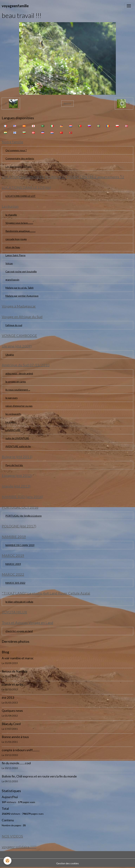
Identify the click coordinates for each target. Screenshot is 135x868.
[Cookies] (7, 861)
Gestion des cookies (67, 863)
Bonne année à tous (15, 737)
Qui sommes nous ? (16, 150)
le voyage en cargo (16, 382)
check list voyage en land (19, 631)
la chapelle (11, 215)
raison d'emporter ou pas (19, 406)
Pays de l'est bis (14, 465)
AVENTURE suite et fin (18, 446)
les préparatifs (13, 414)
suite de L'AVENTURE (17, 438)
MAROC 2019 (13, 564)
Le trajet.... (11, 422)
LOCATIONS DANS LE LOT (20, 196)
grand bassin (12, 280)
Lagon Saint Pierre (15, 255)
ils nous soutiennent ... (18, 390)
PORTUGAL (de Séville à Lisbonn (24, 516)
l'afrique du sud (14, 325)
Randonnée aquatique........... (20, 231)
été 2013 (8, 698)
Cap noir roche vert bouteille (21, 271)
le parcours (12, 398)
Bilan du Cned (11, 724)
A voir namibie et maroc (18, 658)
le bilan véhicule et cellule (19, 602)
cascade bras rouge (16, 239)
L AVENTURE (13, 430)
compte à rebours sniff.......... (21, 750)
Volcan (9, 263)
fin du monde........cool (16, 763)
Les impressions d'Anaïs (18, 167)
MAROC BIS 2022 (15, 583)
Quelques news (12, 711)
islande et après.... (14, 684)
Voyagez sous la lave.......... (19, 223)
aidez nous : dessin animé (19, 373)
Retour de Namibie (15, 671)
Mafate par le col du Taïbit (20, 288)
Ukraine (10, 355)
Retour (67, 103)
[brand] (15, 6)
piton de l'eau (13, 247)
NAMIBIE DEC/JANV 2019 (20, 545)
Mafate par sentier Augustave (22, 296)
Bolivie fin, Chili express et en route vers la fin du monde (39, 776)
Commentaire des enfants (20, 158)
